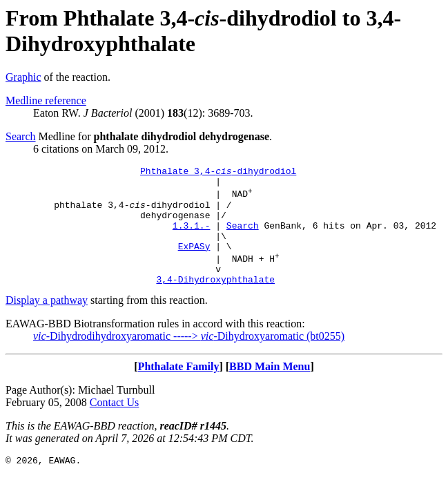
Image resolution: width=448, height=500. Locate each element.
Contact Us (115, 425)
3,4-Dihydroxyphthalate (215, 302)
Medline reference (46, 100)
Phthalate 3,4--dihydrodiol (218, 173)
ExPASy (194, 262)
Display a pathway (47, 323)
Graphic (23, 77)
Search (21, 136)
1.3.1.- (192, 238)
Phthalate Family (179, 389)
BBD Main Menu (270, 389)
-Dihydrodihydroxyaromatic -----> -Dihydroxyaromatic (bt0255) (189, 359)
